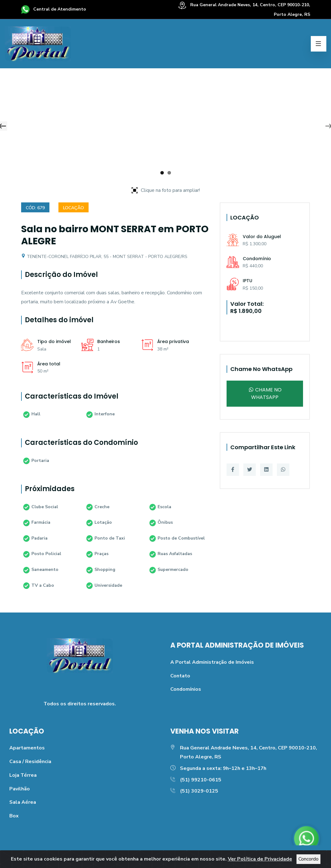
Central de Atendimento (54, 9)
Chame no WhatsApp (265, 393)
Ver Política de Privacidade (260, 859)
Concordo (308, 859)
